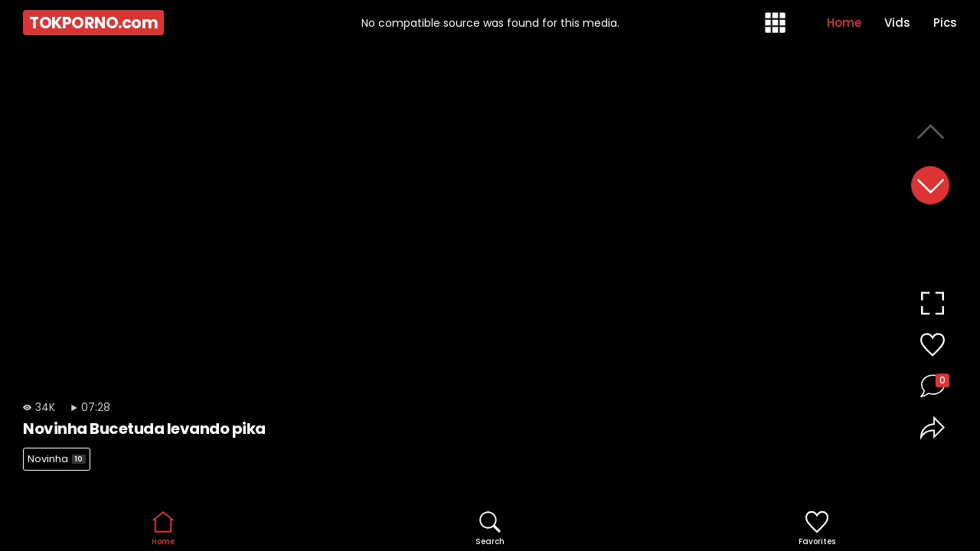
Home (844, 23)
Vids (897, 23)
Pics (945, 23)
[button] (930, 185)
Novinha (57, 459)
